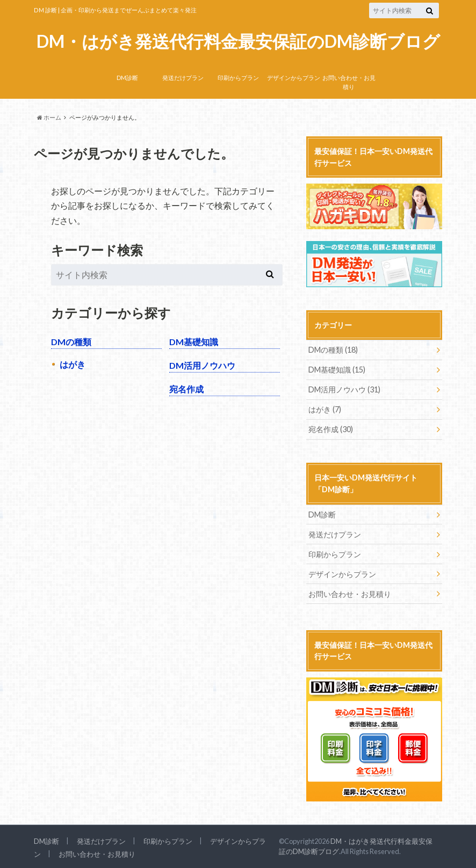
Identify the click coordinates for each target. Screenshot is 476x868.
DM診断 (127, 78)
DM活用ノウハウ (202, 365)
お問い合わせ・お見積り (349, 82)
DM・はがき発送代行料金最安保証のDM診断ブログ (238, 42)
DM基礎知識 (194, 342)
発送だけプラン (183, 78)
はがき (73, 364)
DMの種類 (71, 342)
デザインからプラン (294, 78)
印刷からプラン (238, 78)
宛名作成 (186, 389)
